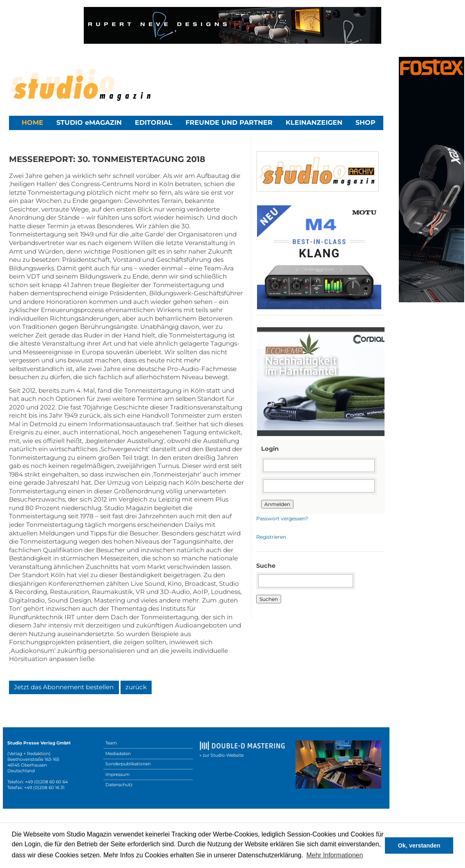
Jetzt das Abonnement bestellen (64, 687)
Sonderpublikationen (128, 764)
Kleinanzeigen (314, 123)
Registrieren (271, 537)
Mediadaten (118, 754)
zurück (136, 687)
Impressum (117, 775)
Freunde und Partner (229, 123)
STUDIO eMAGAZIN (89, 123)
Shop (366, 123)
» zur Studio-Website (221, 755)
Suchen (269, 599)
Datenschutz (119, 785)
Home (32, 123)
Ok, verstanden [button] (419, 846)
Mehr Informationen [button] (335, 855)
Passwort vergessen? (282, 518)
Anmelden (277, 504)
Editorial (154, 123)
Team (111, 743)
